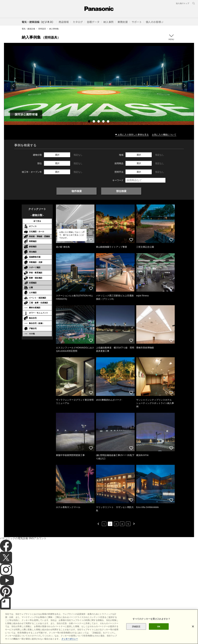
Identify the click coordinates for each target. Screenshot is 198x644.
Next (185, 86)
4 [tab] (104, 122)
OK (159, 633)
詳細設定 (136, 633)
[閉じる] (193, 633)
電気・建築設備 (28, 29)
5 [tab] (109, 122)
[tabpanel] (99, 85)
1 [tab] (89, 122)
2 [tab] (94, 122)
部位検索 (121, 191)
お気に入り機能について (164, 135)
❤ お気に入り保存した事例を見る (132, 135)
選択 (57, 155)
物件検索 (77, 191)
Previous (13, 86)
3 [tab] (99, 122)
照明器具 (42, 29)
